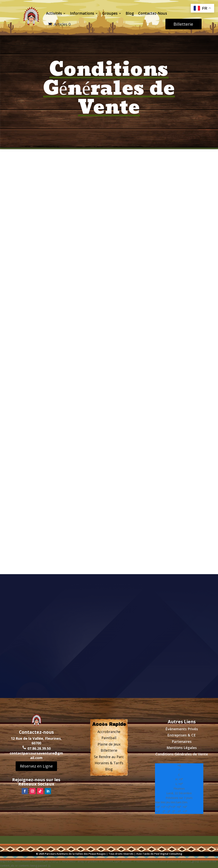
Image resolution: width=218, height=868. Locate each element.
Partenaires (182, 741)
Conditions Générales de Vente (182, 754)
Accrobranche (109, 732)
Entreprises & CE (182, 735)
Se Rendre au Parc (109, 757)
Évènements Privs (182, 729)
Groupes (110, 13)
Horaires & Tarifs (109, 763)
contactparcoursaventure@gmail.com (36, 754)
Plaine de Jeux (109, 744)
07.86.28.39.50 (36, 747)
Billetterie (183, 24)
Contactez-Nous (153, 13)
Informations (82, 13)
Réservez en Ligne (36, 765)
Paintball (109, 738)
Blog (130, 13)
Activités (54, 13)
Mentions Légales (182, 748)
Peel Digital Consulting (168, 854)
